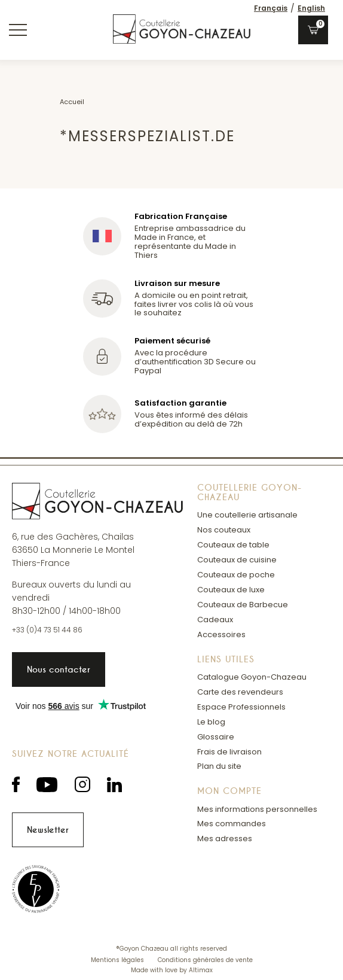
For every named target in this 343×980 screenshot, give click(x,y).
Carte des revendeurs (240, 692)
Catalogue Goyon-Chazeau (252, 677)
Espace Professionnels (241, 707)
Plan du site (219, 766)
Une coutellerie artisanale (247, 515)
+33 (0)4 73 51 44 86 (47, 630)
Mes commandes (232, 824)
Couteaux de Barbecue (243, 605)
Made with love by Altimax (172, 970)
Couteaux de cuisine (237, 560)
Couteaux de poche (236, 575)
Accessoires (221, 634)
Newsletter (48, 830)
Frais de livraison (229, 752)
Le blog (211, 722)
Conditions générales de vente (205, 960)
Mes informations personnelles (257, 809)
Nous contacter (59, 669)
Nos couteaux (224, 530)
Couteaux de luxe (231, 590)
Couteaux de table (233, 545)
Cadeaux (215, 620)
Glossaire (216, 737)
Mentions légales (118, 960)
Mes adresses (225, 839)
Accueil (72, 102)
